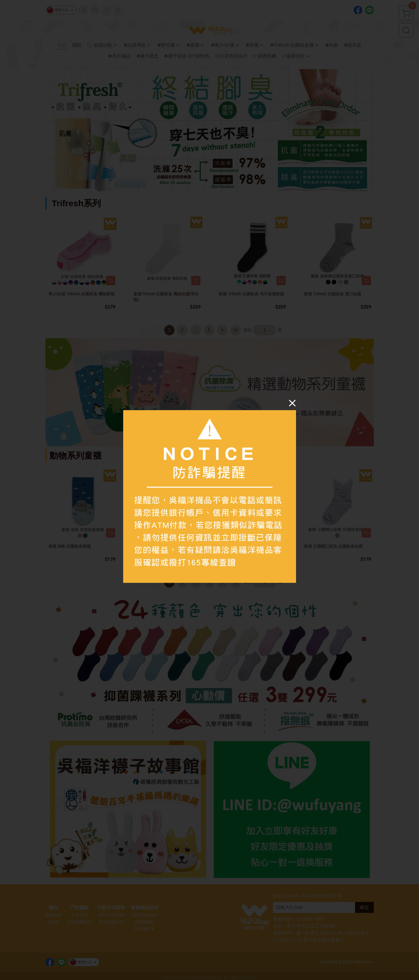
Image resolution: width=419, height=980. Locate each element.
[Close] (292, 403)
